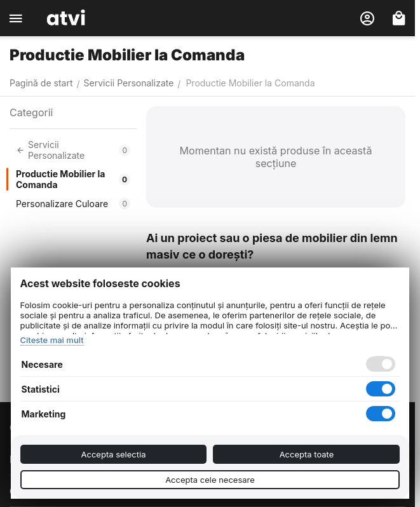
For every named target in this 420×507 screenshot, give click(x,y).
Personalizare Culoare (73, 204)
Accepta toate (307, 454)
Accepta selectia (114, 454)
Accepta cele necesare (210, 480)
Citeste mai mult (52, 340)
